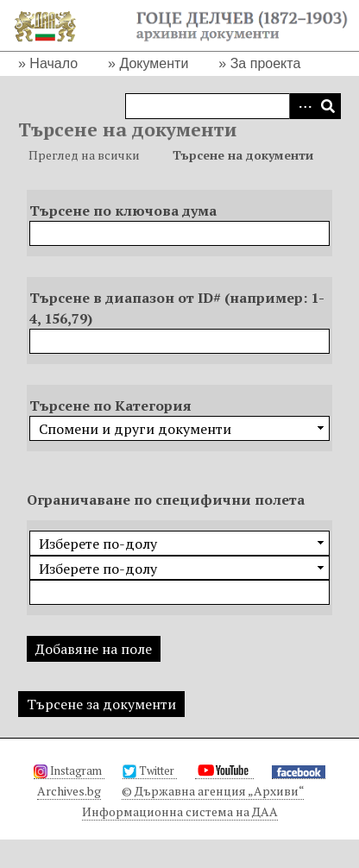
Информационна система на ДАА (180, 811)
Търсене (328, 106)
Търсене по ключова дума (123, 211)
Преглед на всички (84, 155)
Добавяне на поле (94, 649)
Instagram (69, 771)
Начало (54, 63)
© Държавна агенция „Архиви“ (213, 791)
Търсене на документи (243, 155)
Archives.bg (69, 791)
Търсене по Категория (110, 406)
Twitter (150, 771)
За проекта (266, 63)
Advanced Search (302, 106)
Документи (154, 63)
